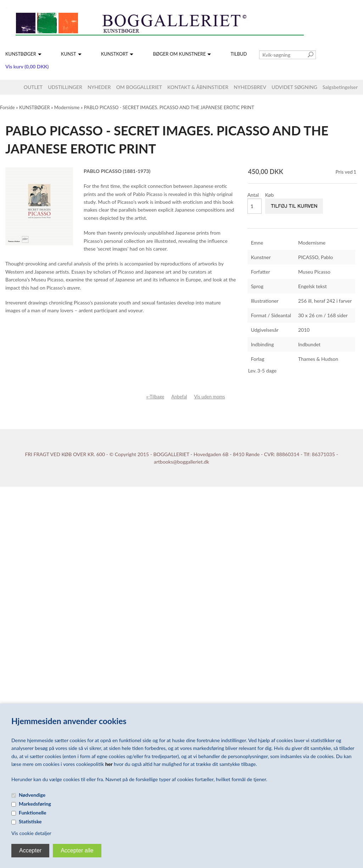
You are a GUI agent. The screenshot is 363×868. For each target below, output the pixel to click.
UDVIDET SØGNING (294, 87)
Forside (7, 107)
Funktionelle (33, 813)
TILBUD (239, 54)
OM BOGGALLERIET (139, 87)
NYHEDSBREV (250, 87)
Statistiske (30, 821)
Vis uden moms (209, 397)
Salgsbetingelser (340, 87)
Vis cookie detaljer (31, 833)
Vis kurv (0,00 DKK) (27, 66)
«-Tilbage (155, 397)
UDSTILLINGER (65, 87)
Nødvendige (32, 795)
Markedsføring (35, 804)
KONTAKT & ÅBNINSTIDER (198, 87)
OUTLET (33, 87)
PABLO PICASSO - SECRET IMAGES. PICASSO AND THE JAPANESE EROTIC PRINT (169, 107)
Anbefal (179, 397)
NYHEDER (99, 87)
